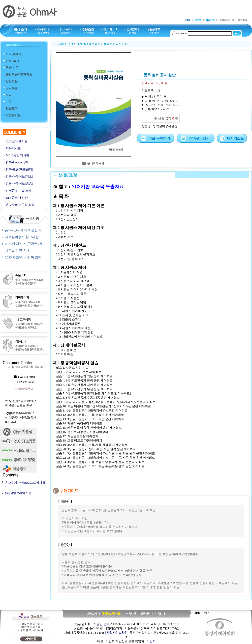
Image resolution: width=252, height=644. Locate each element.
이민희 (151, 641)
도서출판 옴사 (100, 624)
